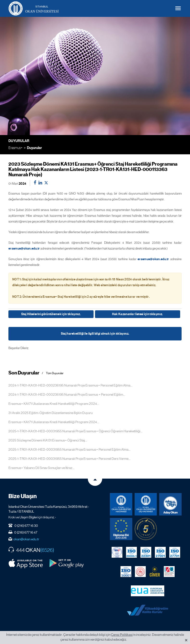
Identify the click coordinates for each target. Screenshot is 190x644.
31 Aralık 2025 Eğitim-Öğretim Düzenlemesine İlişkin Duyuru (51, 413)
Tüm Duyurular (55, 373)
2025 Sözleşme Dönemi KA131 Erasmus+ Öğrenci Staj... (48, 440)
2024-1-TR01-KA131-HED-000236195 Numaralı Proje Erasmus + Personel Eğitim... (67, 394)
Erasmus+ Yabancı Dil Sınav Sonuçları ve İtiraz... (41, 468)
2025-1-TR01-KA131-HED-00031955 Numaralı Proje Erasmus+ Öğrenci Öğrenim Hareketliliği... (76, 431)
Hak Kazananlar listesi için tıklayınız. (138, 314)
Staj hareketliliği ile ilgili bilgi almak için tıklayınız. (95, 334)
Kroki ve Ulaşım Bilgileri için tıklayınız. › (32, 517)
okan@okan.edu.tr (26, 539)
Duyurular (34, 148)
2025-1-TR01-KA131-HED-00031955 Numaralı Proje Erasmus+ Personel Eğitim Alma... (70, 449)
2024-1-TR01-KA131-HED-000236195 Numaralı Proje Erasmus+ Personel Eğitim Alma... (70, 385)
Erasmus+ (16, 148)
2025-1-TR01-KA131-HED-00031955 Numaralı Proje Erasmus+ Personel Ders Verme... (70, 459)
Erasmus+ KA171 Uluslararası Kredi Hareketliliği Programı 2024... (54, 404)
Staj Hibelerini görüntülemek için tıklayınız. (51, 314)
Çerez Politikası (122, 635)
